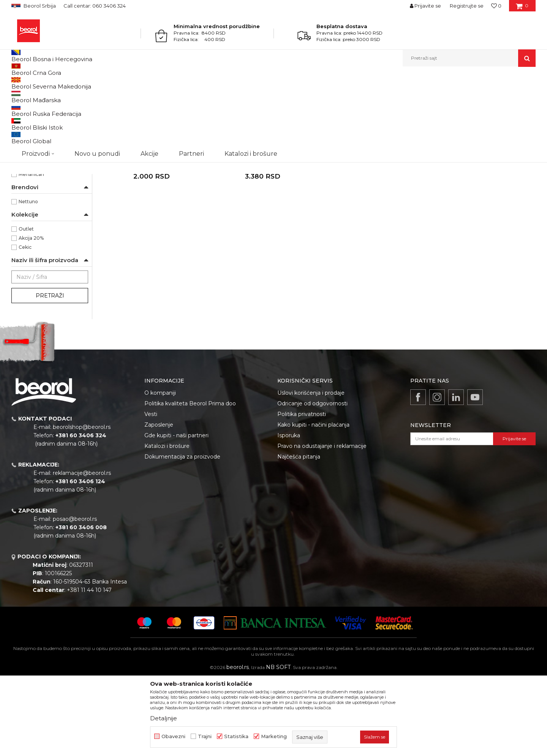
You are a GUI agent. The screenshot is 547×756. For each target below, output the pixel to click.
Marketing (274, 736)
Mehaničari (31, 252)
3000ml (28, 189)
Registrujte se (467, 6)
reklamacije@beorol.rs (82, 551)
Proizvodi (41, 83)
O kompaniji (160, 471)
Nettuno (28, 280)
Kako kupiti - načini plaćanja (313, 503)
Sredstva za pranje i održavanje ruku (138, 83)
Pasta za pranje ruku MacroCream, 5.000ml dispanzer (262, 240)
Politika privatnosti (302, 492)
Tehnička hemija (75, 83)
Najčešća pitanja (299, 535)
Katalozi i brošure (167, 524)
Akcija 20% (31, 316)
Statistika (236, 736)
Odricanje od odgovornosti (312, 482)
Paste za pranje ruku (38, 114)
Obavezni (173, 736)
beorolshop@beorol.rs (82, 505)
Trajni (205, 736)
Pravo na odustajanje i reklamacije (322, 524)
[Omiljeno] (496, 6)
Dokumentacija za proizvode (182, 535)
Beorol (18, 83)
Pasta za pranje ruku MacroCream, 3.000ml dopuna (152, 240)
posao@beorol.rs (75, 597)
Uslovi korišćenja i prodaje (311, 471)
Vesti (151, 492)
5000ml (28, 198)
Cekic (25, 325)
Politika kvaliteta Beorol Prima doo (190, 482)
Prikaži (454, 96)
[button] (469, 58)
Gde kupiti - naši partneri (176, 514)
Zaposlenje (159, 503)
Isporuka (289, 514)
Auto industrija (36, 225)
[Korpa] (522, 8)
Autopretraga (309, 96)
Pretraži (50, 374)
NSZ (28, 143)
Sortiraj (344, 96)
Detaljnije (164, 718)
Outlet (26, 307)
